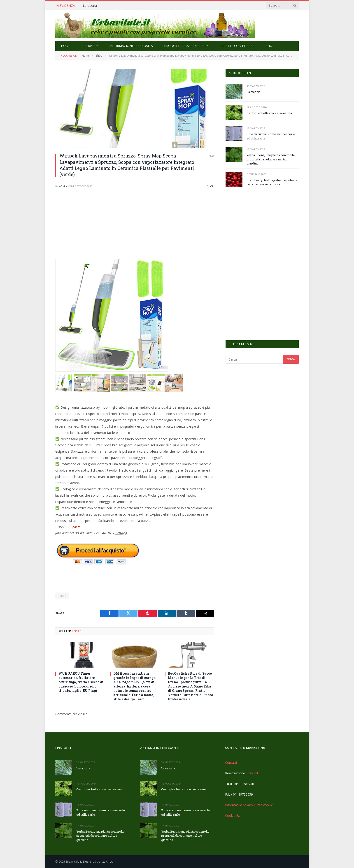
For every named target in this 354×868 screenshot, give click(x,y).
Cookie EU (233, 816)
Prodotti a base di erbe (185, 46)
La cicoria (90, 6)
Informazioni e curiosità (131, 46)
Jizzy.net (252, 773)
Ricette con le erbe (238, 46)
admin (63, 186)
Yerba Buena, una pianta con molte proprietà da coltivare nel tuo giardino (271, 159)
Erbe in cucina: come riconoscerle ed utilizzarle (271, 136)
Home (66, 46)
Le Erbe (88, 46)
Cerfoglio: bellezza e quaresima (269, 113)
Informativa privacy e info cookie (249, 805)
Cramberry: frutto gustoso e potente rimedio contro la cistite (272, 182)
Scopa (62, 596)
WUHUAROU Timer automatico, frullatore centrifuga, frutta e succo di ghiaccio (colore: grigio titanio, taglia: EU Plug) (81, 682)
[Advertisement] (135, 227)
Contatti (231, 763)
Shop (270, 46)
